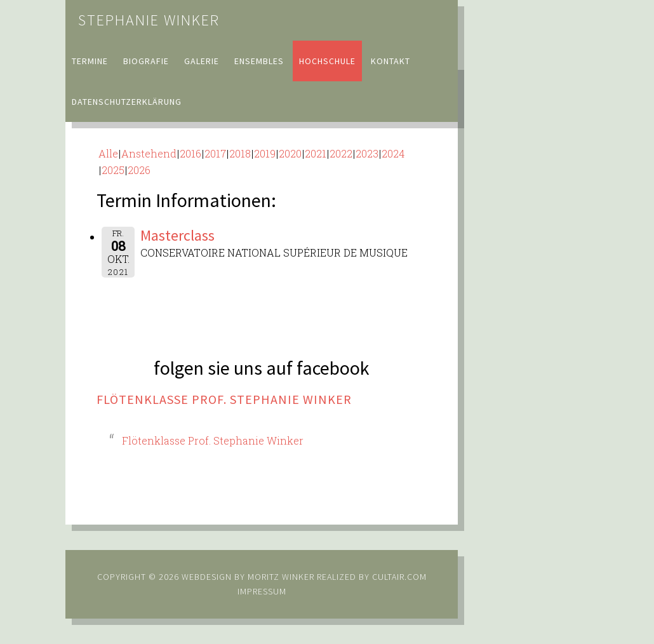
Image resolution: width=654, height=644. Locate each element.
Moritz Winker (281, 577)
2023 (367, 153)
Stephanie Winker (149, 20)
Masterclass (177, 235)
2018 (240, 153)
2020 (290, 153)
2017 (215, 153)
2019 (265, 153)
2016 (190, 153)
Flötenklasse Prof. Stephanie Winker (224, 399)
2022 (341, 153)
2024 (393, 153)
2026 (139, 170)
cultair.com (398, 577)
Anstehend (149, 153)
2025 (113, 170)
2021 (316, 153)
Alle (108, 153)
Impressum (262, 591)
